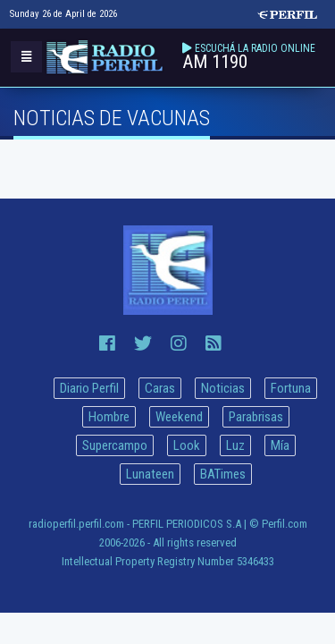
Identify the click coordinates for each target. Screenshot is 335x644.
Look (187, 445)
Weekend (179, 417)
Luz (235, 445)
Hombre (109, 417)
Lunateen (150, 474)
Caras (160, 388)
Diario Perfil (89, 388)
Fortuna (291, 388)
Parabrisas (256, 417)
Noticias (223, 388)
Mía (280, 445)
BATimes (223, 474)
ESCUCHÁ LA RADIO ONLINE (255, 48)
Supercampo (115, 445)
